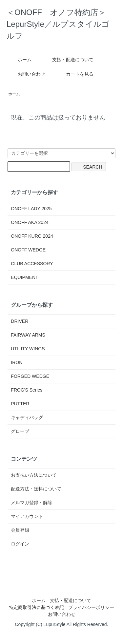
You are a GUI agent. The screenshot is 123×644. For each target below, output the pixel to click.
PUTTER (20, 404)
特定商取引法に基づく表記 (36, 607)
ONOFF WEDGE (28, 250)
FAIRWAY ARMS (28, 335)
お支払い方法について (34, 475)
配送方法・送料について (36, 489)
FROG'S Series (27, 390)
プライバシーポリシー (91, 607)
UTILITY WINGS (28, 349)
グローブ (20, 431)
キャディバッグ (27, 417)
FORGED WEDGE (30, 376)
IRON (17, 362)
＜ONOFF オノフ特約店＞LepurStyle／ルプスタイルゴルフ (58, 24)
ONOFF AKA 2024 (30, 222)
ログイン (20, 544)
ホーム (20, 60)
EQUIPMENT (24, 277)
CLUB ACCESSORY (32, 264)
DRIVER (20, 321)
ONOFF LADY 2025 (31, 209)
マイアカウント (27, 516)
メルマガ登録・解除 (31, 503)
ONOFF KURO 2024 (32, 236)
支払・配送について (68, 60)
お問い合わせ (27, 74)
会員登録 (20, 530)
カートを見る (75, 74)
